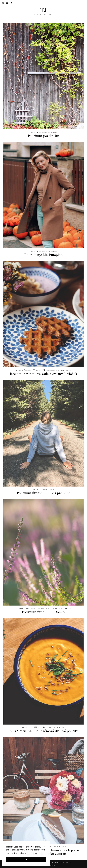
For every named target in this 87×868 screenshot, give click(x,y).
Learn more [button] (36, 853)
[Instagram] (3, 3)
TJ (43, 10)
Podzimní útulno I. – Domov (44, 612)
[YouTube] (7, 3)
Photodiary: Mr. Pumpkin (44, 255)
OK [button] (26, 860)
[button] (84, 3)
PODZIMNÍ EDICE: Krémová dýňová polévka (43, 731)
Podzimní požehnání (43, 136)
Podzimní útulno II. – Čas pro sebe (43, 493)
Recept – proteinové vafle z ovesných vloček (43, 374)
